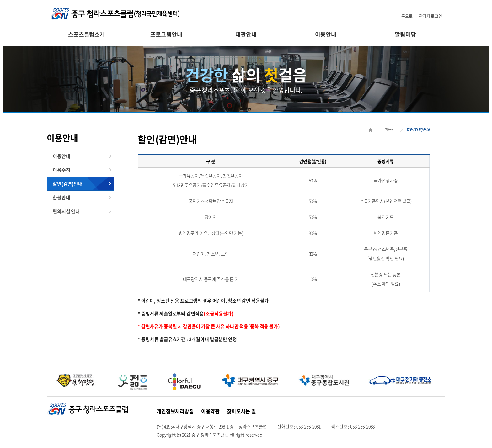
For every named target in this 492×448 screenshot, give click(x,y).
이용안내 (326, 34)
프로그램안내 (166, 34)
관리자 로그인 (430, 16)
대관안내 (246, 34)
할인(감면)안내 (68, 184)
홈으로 (407, 16)
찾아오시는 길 (241, 411)
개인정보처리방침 (175, 411)
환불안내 (61, 198)
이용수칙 (61, 170)
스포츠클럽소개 (87, 34)
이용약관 (210, 411)
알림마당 (405, 34)
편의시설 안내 (66, 211)
